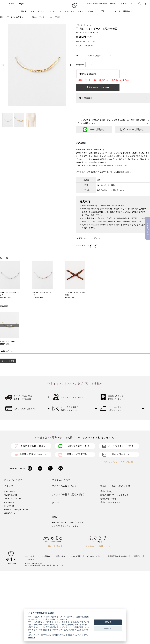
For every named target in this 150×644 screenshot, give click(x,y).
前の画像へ (4, 65)
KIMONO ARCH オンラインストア (68, 523)
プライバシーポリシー (94, 556)
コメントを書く (8, 361)
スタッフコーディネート (87, 11)
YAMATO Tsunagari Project (16, 510)
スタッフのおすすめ (67, 11)
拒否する (108, 628)
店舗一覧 (113, 4)
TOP (2, 17)
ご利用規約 (137, 556)
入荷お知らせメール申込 (98, 87)
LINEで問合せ (94, 130)
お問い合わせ (61, 556)
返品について (98, 238)
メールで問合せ (132, 130)
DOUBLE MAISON (12, 499)
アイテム (31, 11)
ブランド (41, 11)
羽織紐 (58, 17)
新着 (22, 11)
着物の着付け (106, 491)
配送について (83, 238)
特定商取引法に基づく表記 (117, 556)
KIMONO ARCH (11, 495)
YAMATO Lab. (10, 513)
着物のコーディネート (110, 502)
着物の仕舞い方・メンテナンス (114, 495)
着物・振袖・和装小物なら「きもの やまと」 (75, 5)
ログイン (123, 4)
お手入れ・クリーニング (109, 11)
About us (31, 559)
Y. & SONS (9, 502)
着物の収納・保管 (108, 499)
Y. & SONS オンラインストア (65, 526)
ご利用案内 (126, 11)
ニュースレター (31, 556)
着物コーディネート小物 (42, 17)
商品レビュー (7, 351)
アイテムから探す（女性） (18, 17)
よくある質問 (76, 556)
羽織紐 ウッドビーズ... (8, 342)
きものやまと (10, 491)
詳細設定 (32, 638)
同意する (108, 622)
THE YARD (9, 506)
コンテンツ (52, 11)
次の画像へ (70, 65)
